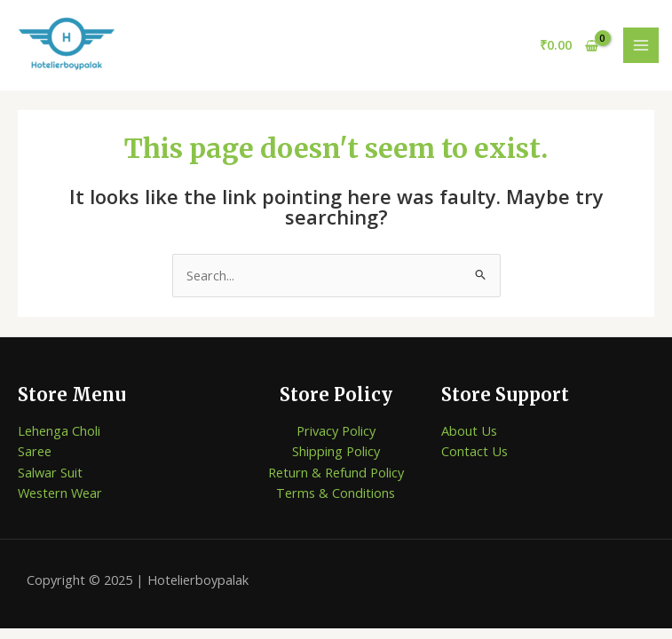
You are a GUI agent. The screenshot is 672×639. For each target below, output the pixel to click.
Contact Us (474, 451)
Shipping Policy (336, 451)
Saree (35, 451)
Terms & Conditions (336, 493)
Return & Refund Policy (336, 472)
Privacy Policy (336, 430)
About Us (469, 430)
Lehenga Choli (59, 430)
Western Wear (60, 493)
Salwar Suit (50, 472)
